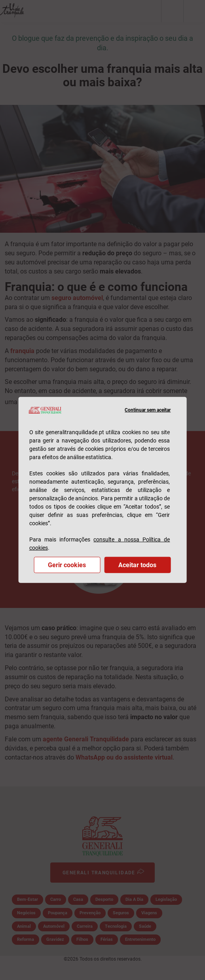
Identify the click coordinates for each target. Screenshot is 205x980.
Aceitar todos (137, 565)
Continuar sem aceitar (148, 410)
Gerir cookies (67, 565)
